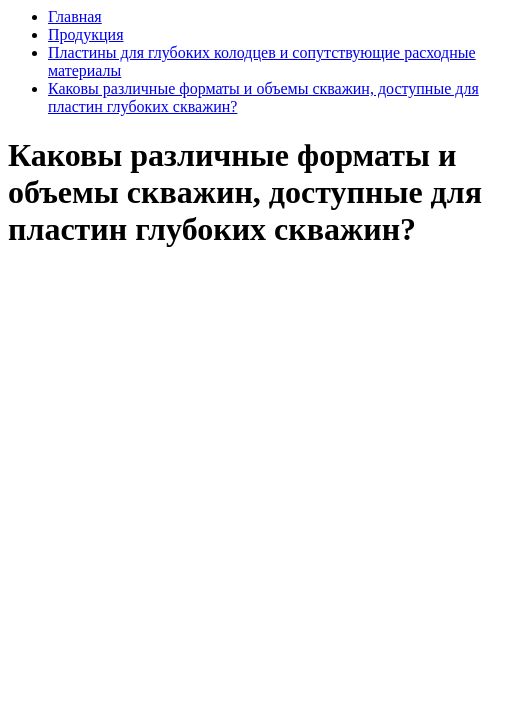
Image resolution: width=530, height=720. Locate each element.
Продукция (86, 34)
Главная (75, 16)
